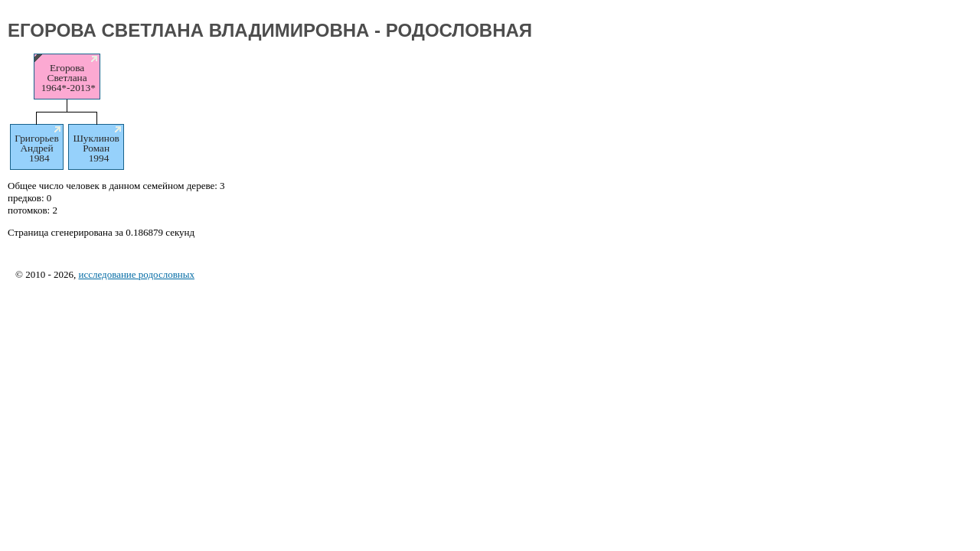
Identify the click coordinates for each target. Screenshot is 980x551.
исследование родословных (136, 274)
